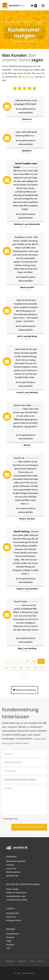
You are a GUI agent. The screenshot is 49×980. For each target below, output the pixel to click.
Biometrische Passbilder (16, 861)
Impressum (10, 961)
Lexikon (10, 908)
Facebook (10, 937)
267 (28, 668)
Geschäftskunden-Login (16, 896)
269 (42, 668)
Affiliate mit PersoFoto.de (16, 893)
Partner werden (12, 889)
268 (35, 668)
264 (7, 668)
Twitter (9, 941)
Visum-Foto (11, 917)
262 (34, 661)
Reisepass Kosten (14, 920)
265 (14, 668)
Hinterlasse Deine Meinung (25, 690)
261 (27, 661)
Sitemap (40, 961)
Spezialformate (12, 876)
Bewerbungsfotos (13, 872)
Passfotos (10, 865)
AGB (32, 961)
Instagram (10, 945)
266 (21, 668)
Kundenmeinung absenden (29, 827)
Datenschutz (22, 961)
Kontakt (11, 929)
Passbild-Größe (12, 913)
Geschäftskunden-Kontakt (17, 900)
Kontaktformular (13, 934)
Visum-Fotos (11, 869)
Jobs (8, 948)
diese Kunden (28, 77)
